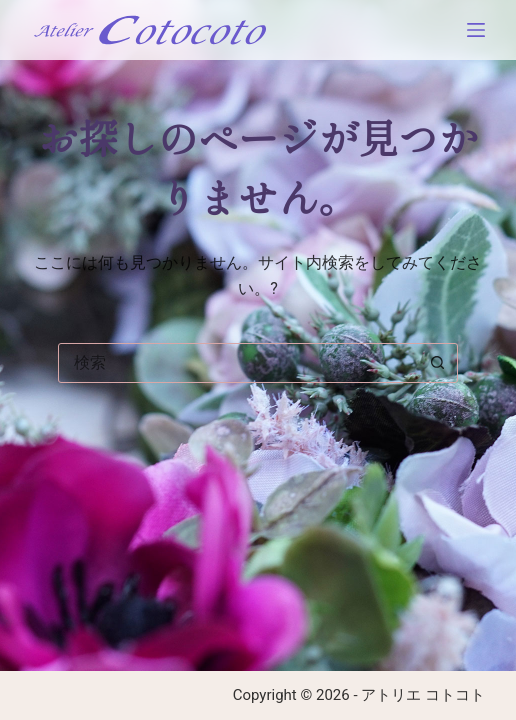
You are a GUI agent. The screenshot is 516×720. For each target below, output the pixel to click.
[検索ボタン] (438, 363)
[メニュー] (476, 30)
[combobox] (239, 363)
